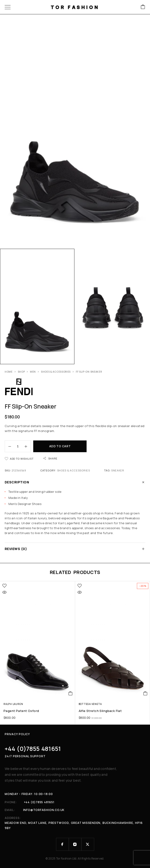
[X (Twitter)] (88, 844)
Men (33, 372)
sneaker (118, 470)
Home (9, 372)
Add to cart (60, 446)
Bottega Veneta (90, 704)
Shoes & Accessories (56, 372)
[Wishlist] (19, 459)
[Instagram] (75, 844)
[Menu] (8, 7)
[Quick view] (4, 592)
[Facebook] (62, 844)
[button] (71, 693)
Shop (21, 372)
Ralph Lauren (13, 704)
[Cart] (143, 7)
